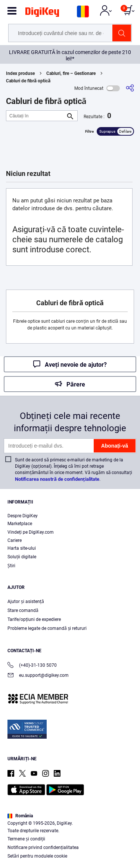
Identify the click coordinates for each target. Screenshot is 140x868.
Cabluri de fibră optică (28, 81)
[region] (70, 825)
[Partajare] (130, 88)
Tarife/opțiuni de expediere (34, 619)
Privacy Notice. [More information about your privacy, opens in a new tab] (94, 841)
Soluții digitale (22, 557)
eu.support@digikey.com (38, 676)
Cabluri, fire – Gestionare (71, 73)
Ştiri (11, 566)
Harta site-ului (22, 548)
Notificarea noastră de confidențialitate (57, 479)
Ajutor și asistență (26, 602)
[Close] (131, 793)
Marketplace (20, 524)
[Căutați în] (36, 116)
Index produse (20, 73)
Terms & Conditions (47, 841)
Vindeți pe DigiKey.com (31, 532)
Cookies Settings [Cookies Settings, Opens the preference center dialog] (67, 856)
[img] (42, 13)
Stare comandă (23, 610)
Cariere (15, 540)
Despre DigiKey (23, 516)
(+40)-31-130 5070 (32, 666)
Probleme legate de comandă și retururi (47, 628)
